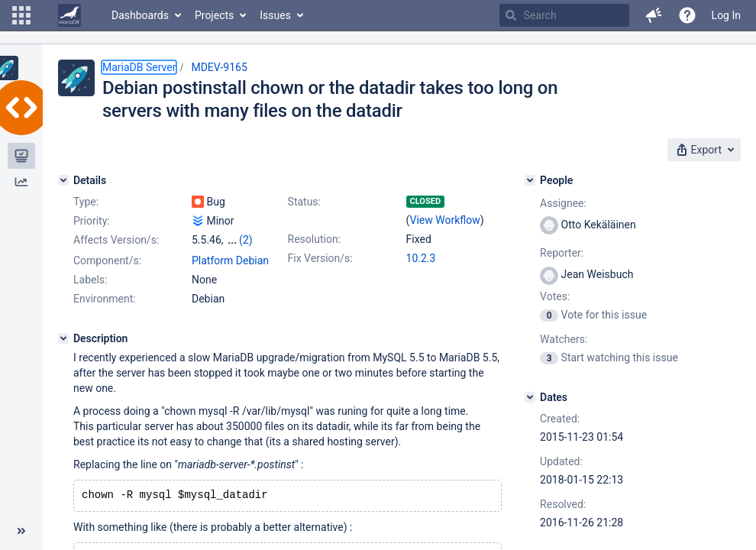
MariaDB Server (139, 67)
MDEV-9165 (219, 67)
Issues (275, 15)
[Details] (63, 180)
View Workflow (445, 220)
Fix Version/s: (320, 258)
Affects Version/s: (116, 240)
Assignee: (563, 203)
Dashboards (140, 15)
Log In (726, 15)
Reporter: (562, 253)
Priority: (92, 221)
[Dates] (530, 397)
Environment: (105, 299)
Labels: (90, 280)
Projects (214, 15)
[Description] (63, 338)
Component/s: (107, 260)
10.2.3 (421, 258)
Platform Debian (230, 260)
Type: (86, 202)
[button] (21, 15)
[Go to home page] (69, 15)
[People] (530, 180)
